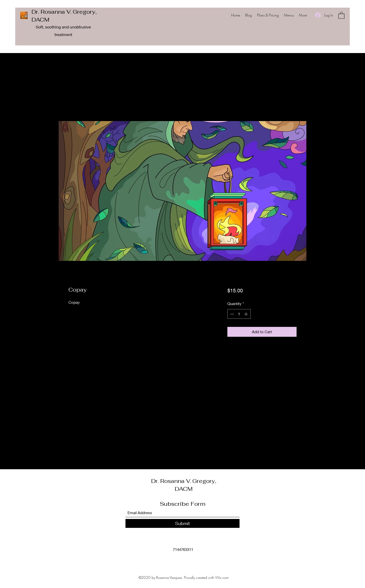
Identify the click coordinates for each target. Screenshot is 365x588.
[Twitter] (179, 561)
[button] (341, 15)
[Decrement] (232, 314)
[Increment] (247, 314)
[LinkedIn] (186, 561)
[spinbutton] (239, 314)
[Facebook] (171, 561)
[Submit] (182, 523)
